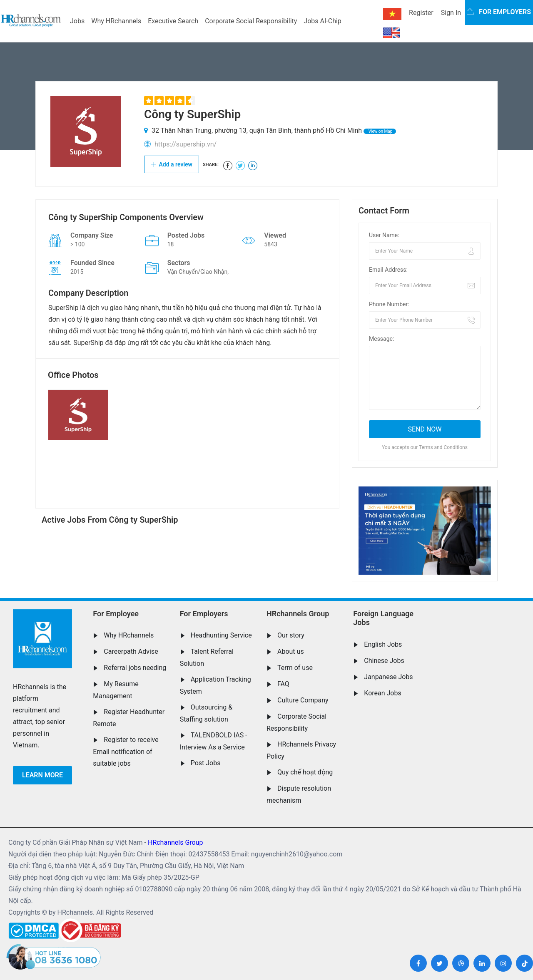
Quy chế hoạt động (305, 772)
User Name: (384, 235)
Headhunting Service (221, 635)
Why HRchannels (116, 21)
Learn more (42, 775)
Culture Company (303, 700)
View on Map (380, 131)
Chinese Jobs (384, 661)
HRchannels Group (298, 614)
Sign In (451, 13)
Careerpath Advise (131, 651)
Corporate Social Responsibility (251, 21)
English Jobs (383, 644)
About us (291, 651)
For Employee (116, 614)
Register (421, 13)
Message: (381, 339)
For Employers (204, 614)
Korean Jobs (382, 693)
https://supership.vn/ (186, 144)
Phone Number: (389, 304)
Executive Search (173, 21)
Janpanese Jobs (388, 677)
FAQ (283, 684)
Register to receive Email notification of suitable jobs (126, 752)
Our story (291, 635)
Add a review (172, 164)
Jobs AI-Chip (322, 21)
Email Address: (388, 270)
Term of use (295, 668)
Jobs (77, 21)
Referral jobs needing (135, 668)
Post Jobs (206, 763)
